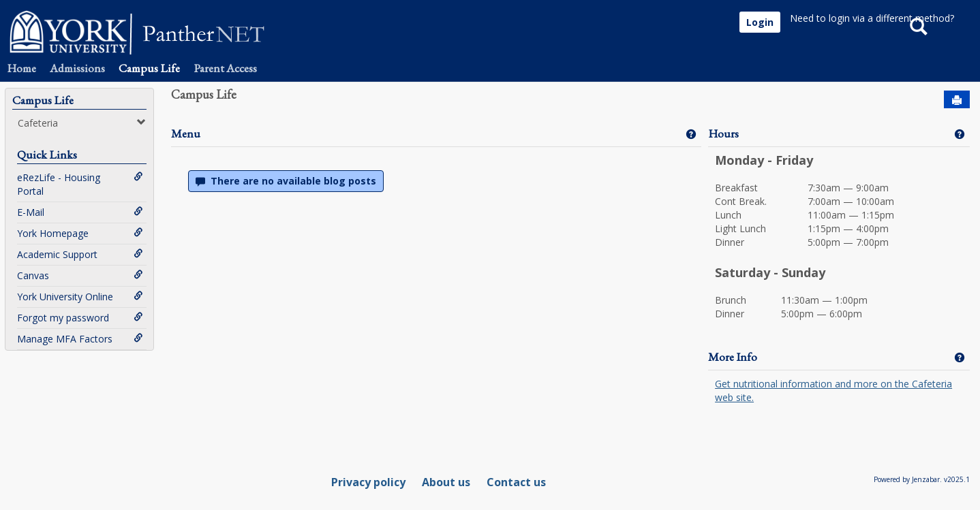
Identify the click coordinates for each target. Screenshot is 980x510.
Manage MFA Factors (80, 339)
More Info (733, 357)
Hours (723, 133)
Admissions (77, 68)
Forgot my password (80, 318)
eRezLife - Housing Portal (80, 184)
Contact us (516, 482)
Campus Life (149, 68)
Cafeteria (82, 123)
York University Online (80, 297)
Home (21, 68)
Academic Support (80, 254)
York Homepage (80, 233)
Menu (186, 133)
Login (760, 22)
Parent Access (225, 68)
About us (446, 482)
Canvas (80, 275)
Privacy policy (368, 482)
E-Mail (80, 212)
